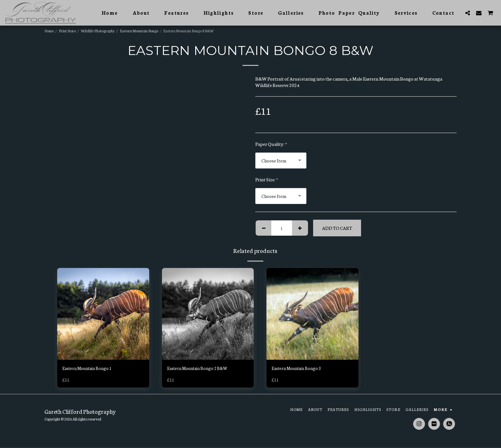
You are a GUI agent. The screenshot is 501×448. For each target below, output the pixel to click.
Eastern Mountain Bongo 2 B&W (200, 369)
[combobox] (281, 161)
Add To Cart (337, 228)
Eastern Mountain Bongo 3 (298, 369)
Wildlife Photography (98, 31)
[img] (103, 314)
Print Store (67, 31)
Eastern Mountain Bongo (139, 31)
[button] (468, 13)
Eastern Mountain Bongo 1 (89, 369)
